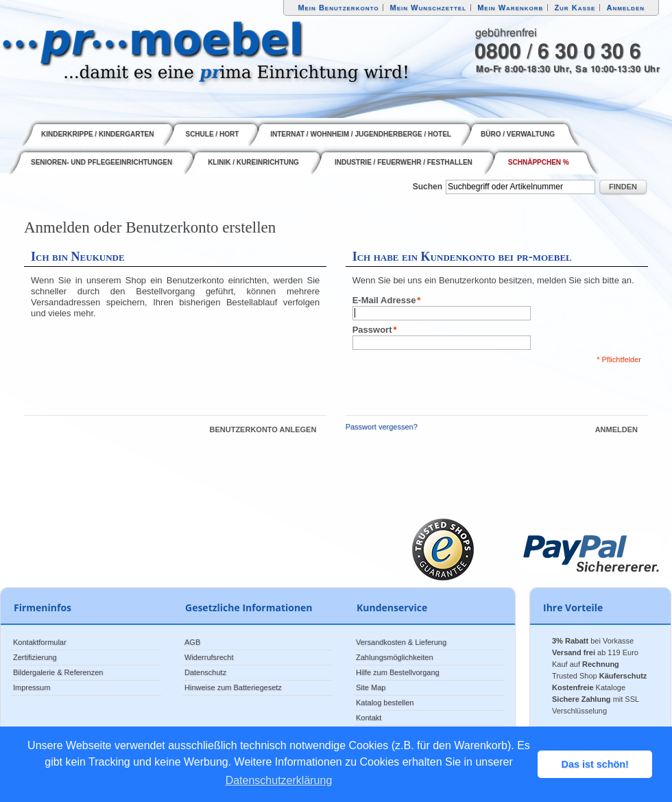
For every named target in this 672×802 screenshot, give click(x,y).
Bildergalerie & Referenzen (58, 672)
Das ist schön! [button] (595, 764)
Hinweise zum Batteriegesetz (233, 687)
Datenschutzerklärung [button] (279, 780)
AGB (192, 642)
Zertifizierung (35, 657)
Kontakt (369, 718)
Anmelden (626, 8)
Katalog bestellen (385, 703)
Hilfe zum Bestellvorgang (398, 672)
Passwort (372, 330)
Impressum (32, 687)
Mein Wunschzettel (428, 8)
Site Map (371, 687)
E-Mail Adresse (384, 300)
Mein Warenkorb (510, 8)
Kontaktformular (40, 642)
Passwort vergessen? (382, 427)
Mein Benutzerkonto (338, 8)
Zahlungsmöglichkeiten (395, 657)
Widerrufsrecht (209, 657)
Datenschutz (205, 672)
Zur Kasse (575, 8)
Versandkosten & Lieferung (401, 642)
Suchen (428, 187)
